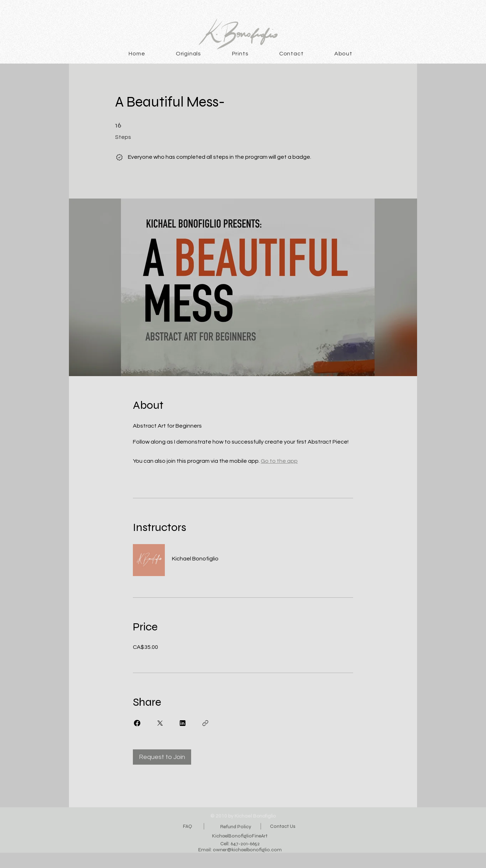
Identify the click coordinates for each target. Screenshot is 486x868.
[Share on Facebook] (137, 723)
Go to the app (279, 461)
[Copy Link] (205, 723)
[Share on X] (160, 723)
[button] (189, 54)
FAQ (188, 826)
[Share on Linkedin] (183, 723)
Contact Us (283, 826)
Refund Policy (236, 827)
